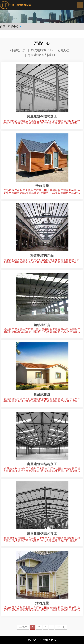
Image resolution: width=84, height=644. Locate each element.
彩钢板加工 (66, 50)
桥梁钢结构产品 (42, 50)
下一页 (61, 627)
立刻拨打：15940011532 (42, 640)
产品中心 (13, 26)
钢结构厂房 (18, 50)
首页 (3, 26)
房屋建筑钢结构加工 (42, 55)
